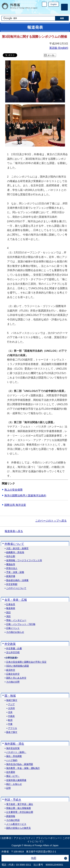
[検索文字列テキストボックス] (28, 18)
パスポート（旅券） (16, 752)
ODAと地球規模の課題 (18, 666)
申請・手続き (13, 800)
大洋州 (11, 708)
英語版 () (59, 48)
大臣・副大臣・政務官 (17, 548)
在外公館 (11, 556)
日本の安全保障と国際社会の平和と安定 (26, 662)
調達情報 (11, 816)
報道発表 (11, 608)
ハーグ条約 (12, 760)
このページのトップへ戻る (51, 521)
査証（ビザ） (13, 776)
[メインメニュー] (64, 7)
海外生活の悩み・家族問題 (20, 764)
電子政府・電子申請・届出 (20, 804)
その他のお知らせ (15, 632)
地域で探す (12, 700)
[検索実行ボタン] (62, 18)
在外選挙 (11, 772)
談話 (8, 612)
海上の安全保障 (13, 490)
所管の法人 (12, 568)
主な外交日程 (13, 652)
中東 (10, 724)
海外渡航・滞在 (14, 744)
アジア (11, 704)
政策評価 (11, 576)
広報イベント (13, 628)
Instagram (52, 10)
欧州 (10, 720)
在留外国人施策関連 (16, 780)
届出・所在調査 (14, 756)
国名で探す (12, 732)
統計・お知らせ (14, 784)
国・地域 (10, 696)
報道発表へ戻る (14, 531)
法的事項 (6, 838)
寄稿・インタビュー (16, 620)
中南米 (11, 716)
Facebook (47, 10)
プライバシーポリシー (48, 838)
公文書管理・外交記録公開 (20, 812)
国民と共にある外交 (16, 678)
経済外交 (11, 670)
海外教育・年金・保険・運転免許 (23, 768)
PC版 (44, 4)
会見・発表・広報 (16, 600)
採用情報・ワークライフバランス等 (24, 560)
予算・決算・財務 (15, 572)
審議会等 (11, 564)
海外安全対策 (13, 748)
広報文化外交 (13, 674)
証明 (8, 788)
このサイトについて (16, 588)
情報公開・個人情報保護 (18, 808)
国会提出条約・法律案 (17, 580)
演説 (8, 616)
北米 (10, 712)
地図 (34, 858)
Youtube (57, 10)
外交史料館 (12, 584)
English (54, 4)
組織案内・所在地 (15, 552)
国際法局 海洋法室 (15, 505)
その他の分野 (13, 682)
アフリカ (13, 728)
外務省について (14, 544)
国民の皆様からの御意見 (18, 828)
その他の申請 (13, 820)
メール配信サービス (16, 824)
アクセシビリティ (23, 838)
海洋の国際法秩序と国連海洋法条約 (25, 495)
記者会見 (11, 604)
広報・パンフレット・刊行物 (21, 624)
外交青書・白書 (14, 649)
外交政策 (10, 644)
